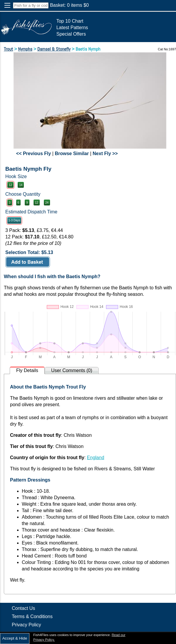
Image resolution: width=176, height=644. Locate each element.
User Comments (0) (72, 370)
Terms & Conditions (32, 616)
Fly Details (27, 370)
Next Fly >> (105, 153)
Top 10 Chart (70, 21)
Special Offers (71, 34)
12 (10, 185)
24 (47, 203)
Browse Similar (72, 153)
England (96, 458)
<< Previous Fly (34, 153)
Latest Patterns (72, 28)
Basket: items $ (69, 5)
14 (21, 185)
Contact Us (23, 608)
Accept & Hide (15, 638)
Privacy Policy (26, 625)
